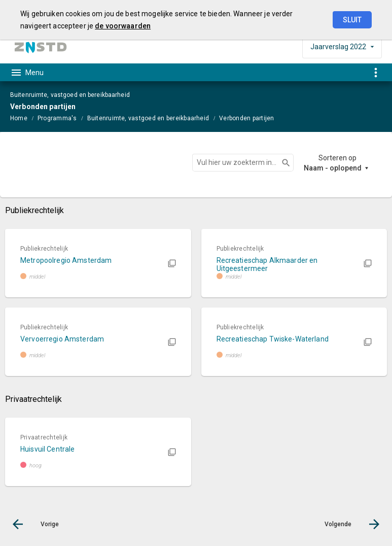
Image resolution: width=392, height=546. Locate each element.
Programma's (57, 118)
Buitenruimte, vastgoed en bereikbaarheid (148, 118)
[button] (98, 263)
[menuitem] (24, 118)
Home (19, 118)
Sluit (352, 20)
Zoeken (281, 163)
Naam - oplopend (333, 168)
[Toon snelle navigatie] (376, 72)
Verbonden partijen (246, 118)
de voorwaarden (123, 26)
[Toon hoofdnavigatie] (27, 73)
